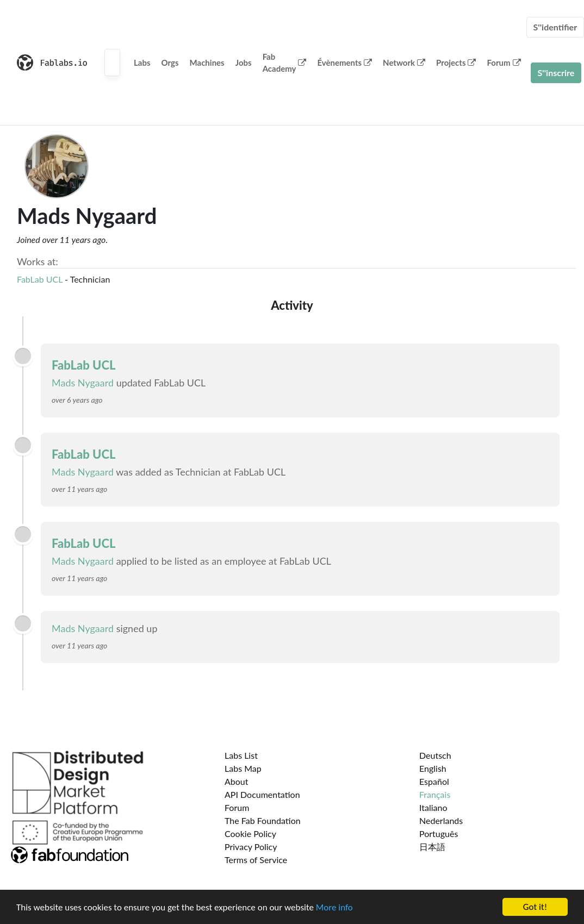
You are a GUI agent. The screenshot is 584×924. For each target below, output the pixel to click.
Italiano (433, 807)
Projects (456, 63)
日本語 (432, 847)
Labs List (241, 755)
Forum (504, 63)
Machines (207, 63)
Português (439, 834)
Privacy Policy (251, 847)
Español (434, 781)
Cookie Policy (250, 834)
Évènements (344, 63)
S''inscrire (556, 73)
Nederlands (441, 820)
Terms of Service (256, 860)
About (237, 781)
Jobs (244, 63)
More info (334, 907)
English (433, 768)
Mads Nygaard (83, 383)
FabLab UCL (40, 279)
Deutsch (435, 755)
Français (435, 794)
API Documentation (262, 794)
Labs (142, 63)
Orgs (170, 63)
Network (404, 63)
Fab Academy (285, 63)
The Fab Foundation (263, 820)
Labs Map (243, 768)
